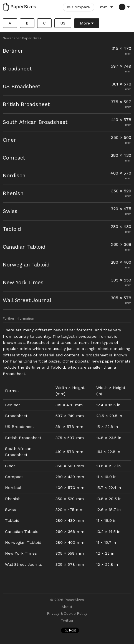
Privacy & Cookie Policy (67, 614)
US (63, 23)
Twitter (67, 621)
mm (104, 7)
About (67, 607)
